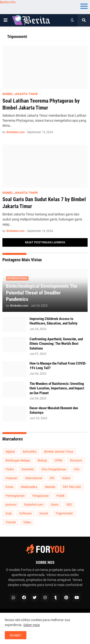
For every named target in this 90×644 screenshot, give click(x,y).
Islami (66, 478)
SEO (69, 505)
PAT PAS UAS (72, 487)
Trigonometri (64, 513)
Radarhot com (34, 505)
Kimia (9, 487)
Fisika (10, 469)
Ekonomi (76, 460)
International (33, 478)
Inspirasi (11, 478)
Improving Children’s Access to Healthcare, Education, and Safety (54, 321)
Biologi (42, 460)
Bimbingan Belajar (18, 460)
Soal (9, 513)
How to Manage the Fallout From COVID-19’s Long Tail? (58, 366)
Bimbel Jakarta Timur (59, 452)
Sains (55, 505)
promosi (11, 505)
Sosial (44, 513)
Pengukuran (41, 496)
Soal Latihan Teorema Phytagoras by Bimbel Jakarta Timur (41, 104)
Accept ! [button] (16, 635)
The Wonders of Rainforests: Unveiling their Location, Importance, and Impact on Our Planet (57, 388)
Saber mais (32, 625)
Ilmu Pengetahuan (54, 469)
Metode (50, 487)
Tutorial (11, 522)
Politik (61, 496)
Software (25, 513)
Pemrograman (15, 496)
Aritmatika (30, 452)
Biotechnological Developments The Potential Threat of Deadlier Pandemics (42, 293)
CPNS (58, 460)
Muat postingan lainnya (45, 242)
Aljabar (10, 452)
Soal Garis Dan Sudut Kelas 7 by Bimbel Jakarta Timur (44, 203)
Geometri (28, 469)
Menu (84, 6)
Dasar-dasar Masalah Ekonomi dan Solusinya (54, 410)
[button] (6, 20)
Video (27, 522)
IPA (52, 478)
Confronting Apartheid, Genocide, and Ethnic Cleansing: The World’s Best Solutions (56, 344)
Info (77, 469)
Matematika (29, 487)
